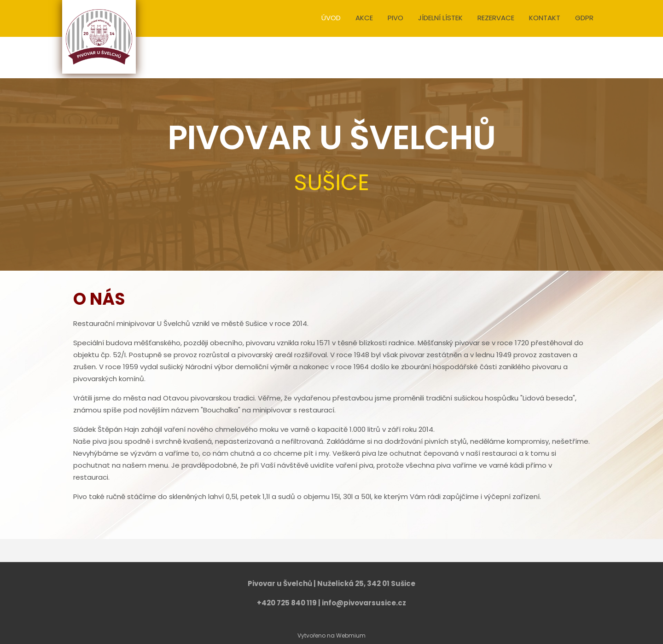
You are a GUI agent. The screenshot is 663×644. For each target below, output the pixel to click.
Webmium (351, 635)
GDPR (584, 18)
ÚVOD (331, 18)
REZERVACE (496, 18)
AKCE (364, 18)
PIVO (395, 18)
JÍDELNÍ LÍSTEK (440, 18)
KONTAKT (545, 18)
